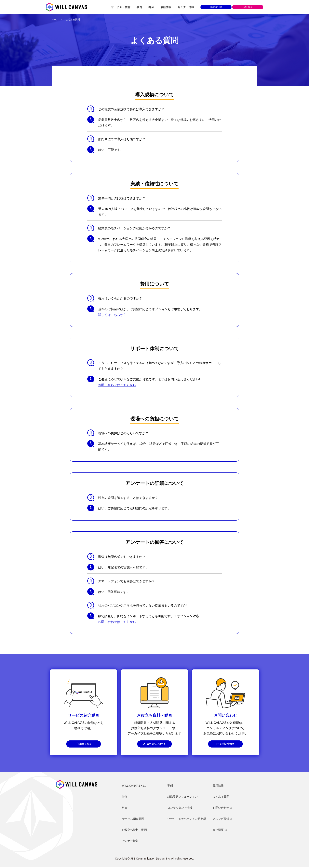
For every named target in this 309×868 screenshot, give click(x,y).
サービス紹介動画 (133, 819)
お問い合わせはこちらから (117, 385)
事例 (139, 7)
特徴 (125, 797)
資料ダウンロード (156, 744)
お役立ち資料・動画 (216, 7)
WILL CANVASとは (134, 786)
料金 (151, 7)
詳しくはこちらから (112, 315)
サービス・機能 (121, 7)
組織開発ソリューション (182, 797)
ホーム (56, 20)
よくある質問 (221, 797)
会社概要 (218, 831)
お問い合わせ (227, 744)
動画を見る (86, 744)
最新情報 (166, 7)
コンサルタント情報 (180, 808)
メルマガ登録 (221, 819)
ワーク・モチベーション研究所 (187, 819)
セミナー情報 (186, 7)
